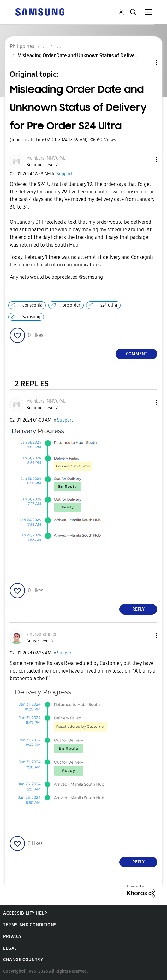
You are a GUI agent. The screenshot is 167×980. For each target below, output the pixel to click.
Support (64, 174)
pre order (71, 305)
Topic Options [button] (146, 63)
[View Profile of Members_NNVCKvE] (46, 158)
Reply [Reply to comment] (138, 609)
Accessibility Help (25, 913)
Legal (10, 948)
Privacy (12, 937)
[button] (146, 160)
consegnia (32, 305)
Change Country (23, 960)
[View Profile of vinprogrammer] (41, 634)
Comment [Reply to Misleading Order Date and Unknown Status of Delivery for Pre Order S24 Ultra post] (137, 354)
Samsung (31, 317)
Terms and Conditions (30, 925)
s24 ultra (109, 305)
